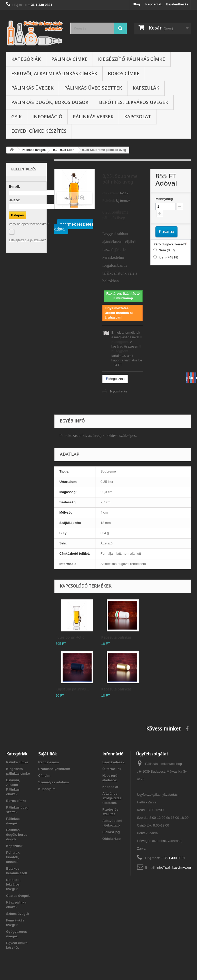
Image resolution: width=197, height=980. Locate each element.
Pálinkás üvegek (32, 88)
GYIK (17, 117)
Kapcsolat (153, 4)
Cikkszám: (111, 193)
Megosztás (115, 379)
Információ (47, 117)
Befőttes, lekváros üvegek (134, 102)
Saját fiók (47, 754)
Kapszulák (146, 88)
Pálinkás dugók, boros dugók (50, 102)
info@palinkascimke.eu (174, 867)
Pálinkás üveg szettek (93, 88)
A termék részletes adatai (74, 227)
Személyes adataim (53, 782)
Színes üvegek (18, 914)
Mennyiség (164, 199)
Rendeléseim (48, 762)
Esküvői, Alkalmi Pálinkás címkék (54, 73)
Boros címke (124, 73)
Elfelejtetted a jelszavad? (27, 240)
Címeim (44, 776)
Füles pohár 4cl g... (71, 637)
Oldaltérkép (112, 839)
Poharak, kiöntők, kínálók (13, 857)
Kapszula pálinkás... (118, 637)
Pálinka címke (69, 59)
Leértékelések (113, 762)
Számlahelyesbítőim (54, 769)
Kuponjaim (47, 789)
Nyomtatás (119, 391)
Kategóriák (26, 59)
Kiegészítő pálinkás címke (132, 59)
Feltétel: (109, 201)
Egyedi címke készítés (39, 131)
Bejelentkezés (177, 4)
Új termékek (112, 769)
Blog (136, 4)
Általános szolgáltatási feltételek (112, 798)
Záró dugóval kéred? (170, 244)
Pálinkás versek (93, 117)
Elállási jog (111, 832)
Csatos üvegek (18, 896)
